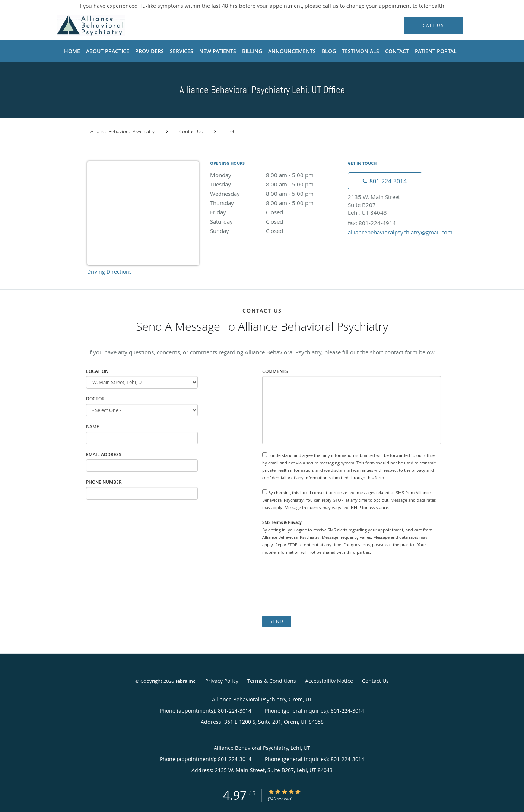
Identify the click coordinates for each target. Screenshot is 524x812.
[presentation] (319, 586)
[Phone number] (385, 181)
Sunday (275, 231)
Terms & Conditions (272, 681)
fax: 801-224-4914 (372, 223)
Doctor (95, 399)
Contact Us (191, 131)
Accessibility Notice (329, 681)
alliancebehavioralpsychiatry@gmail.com (400, 232)
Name (93, 427)
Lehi (232, 131)
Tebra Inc (185, 681)
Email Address (104, 455)
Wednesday (275, 194)
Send (277, 621)
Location (97, 371)
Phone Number (104, 482)
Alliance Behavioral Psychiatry (123, 131)
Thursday (275, 203)
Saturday (275, 221)
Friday (275, 212)
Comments (275, 371)
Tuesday (275, 184)
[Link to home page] (80, 26)
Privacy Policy (222, 681)
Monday (275, 175)
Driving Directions (109, 271)
